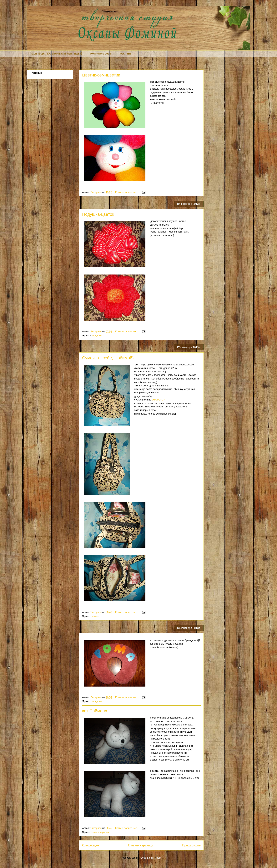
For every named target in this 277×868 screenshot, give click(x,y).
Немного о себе (101, 54)
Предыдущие (191, 845)
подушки (97, 335)
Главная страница (141, 845)
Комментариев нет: (127, 192)
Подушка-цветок (98, 214)
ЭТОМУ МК (159, 400)
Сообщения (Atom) (151, 858)
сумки (96, 616)
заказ (95, 832)
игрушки (105, 832)
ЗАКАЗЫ (125, 54)
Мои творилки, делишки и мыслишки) (57, 54)
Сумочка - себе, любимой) (108, 358)
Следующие (91, 845)
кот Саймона (95, 711)
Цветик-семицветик (101, 75)
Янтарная (96, 192)
